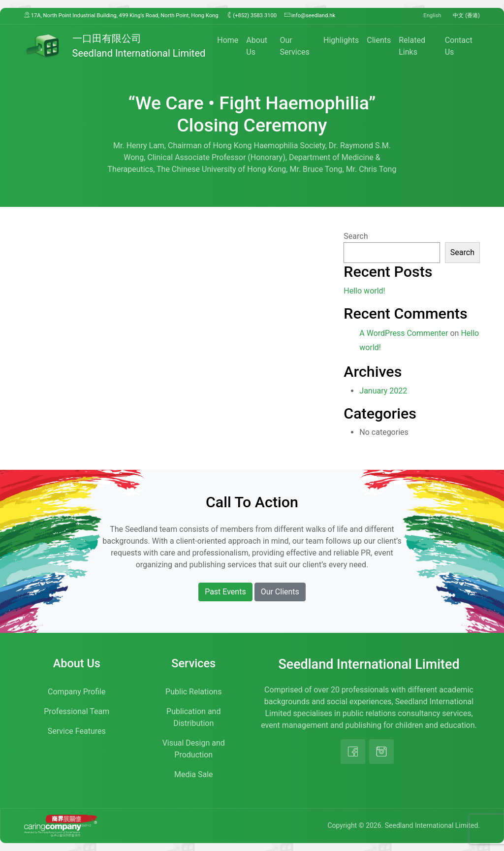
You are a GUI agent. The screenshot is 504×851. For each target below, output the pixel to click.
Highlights (341, 40)
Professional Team (77, 711)
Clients (379, 40)
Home (228, 40)
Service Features (77, 731)
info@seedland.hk (310, 15)
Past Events (225, 592)
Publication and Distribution (193, 717)
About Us (257, 46)
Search (356, 236)
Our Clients (280, 592)
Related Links (412, 46)
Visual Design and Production (194, 749)
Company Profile (77, 692)
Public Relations (193, 692)
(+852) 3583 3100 (252, 15)
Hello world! (364, 291)
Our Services (294, 46)
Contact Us (459, 46)
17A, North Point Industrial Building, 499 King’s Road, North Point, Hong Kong (121, 15)
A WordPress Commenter (404, 333)
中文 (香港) (466, 16)
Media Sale (194, 774)
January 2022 (383, 391)
